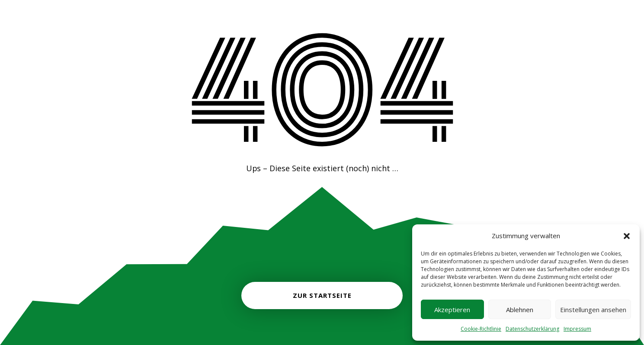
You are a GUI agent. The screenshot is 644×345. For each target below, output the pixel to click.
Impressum (577, 329)
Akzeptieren (452, 310)
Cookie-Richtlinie (481, 329)
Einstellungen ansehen (593, 310)
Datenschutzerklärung (532, 329)
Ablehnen (520, 310)
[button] (627, 236)
